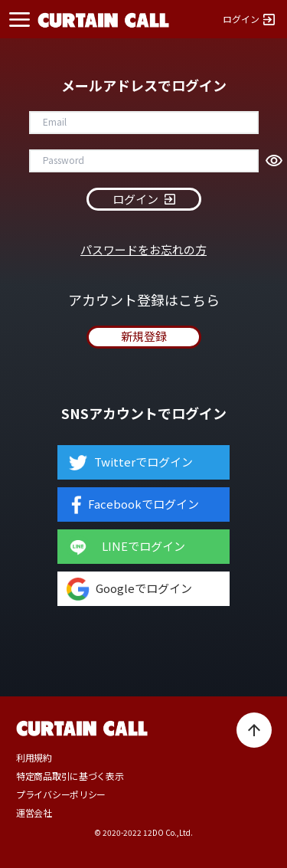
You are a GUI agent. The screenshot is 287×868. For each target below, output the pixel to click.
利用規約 (34, 758)
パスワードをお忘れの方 (143, 249)
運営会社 (34, 813)
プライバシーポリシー (61, 794)
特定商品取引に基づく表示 (70, 776)
